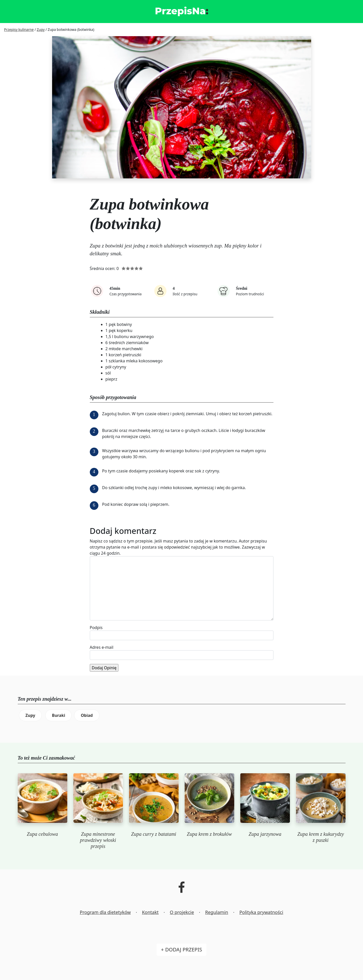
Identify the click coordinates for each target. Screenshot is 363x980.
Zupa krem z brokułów (209, 834)
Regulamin (217, 912)
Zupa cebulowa (42, 834)
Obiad (87, 715)
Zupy (30, 715)
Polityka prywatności (261, 912)
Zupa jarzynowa (265, 834)
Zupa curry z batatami (154, 834)
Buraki (58, 715)
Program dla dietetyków (105, 912)
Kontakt (150, 912)
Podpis (96, 628)
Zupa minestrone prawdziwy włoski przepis (98, 840)
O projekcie (182, 912)
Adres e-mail (102, 647)
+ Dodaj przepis (181, 950)
